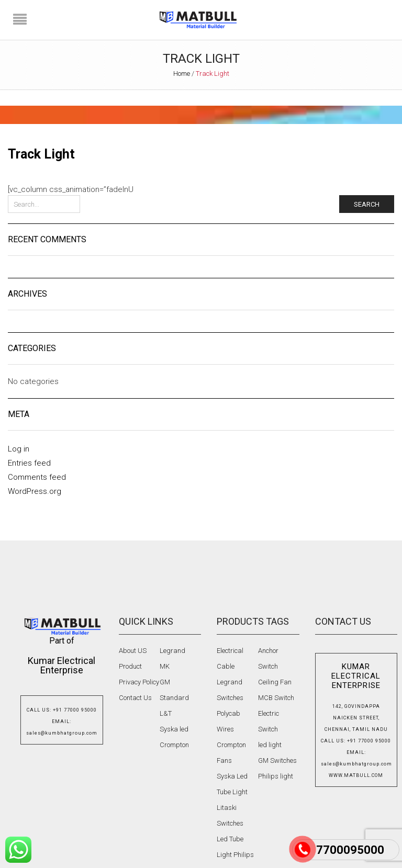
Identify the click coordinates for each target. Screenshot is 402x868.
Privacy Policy (139, 682)
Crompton (174, 745)
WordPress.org (35, 491)
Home (182, 74)
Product (130, 666)
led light (270, 745)
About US (133, 651)
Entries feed (29, 463)
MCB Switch (276, 698)
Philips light (276, 776)
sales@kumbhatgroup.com (62, 733)
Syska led (174, 729)
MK (165, 666)
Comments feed (37, 477)
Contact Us (135, 698)
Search (367, 204)
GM (165, 682)
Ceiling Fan (275, 682)
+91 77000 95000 (75, 710)
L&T (166, 713)
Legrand (172, 651)
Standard (174, 698)
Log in (19, 449)
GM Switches (277, 760)
